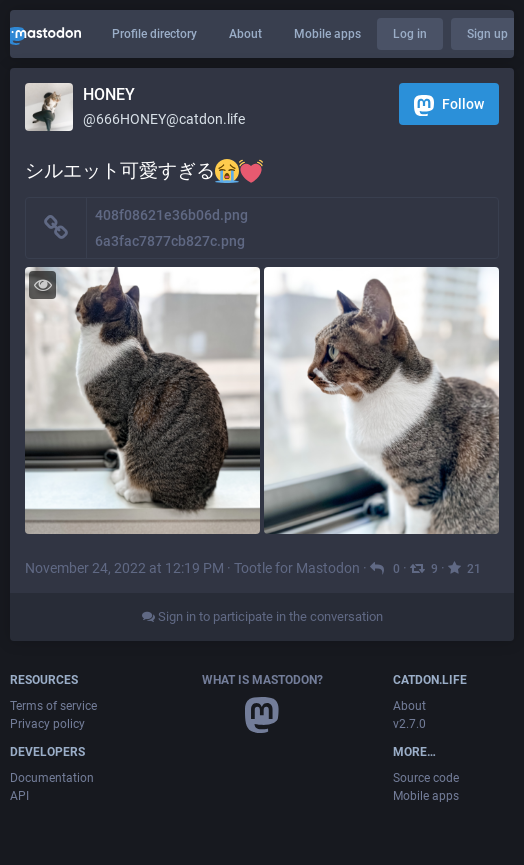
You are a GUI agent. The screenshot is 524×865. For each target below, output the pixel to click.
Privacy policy (47, 724)
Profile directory (154, 34)
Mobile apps (327, 34)
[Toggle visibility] (42, 284)
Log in (410, 34)
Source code (426, 778)
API (19, 796)
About (245, 34)
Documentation (52, 778)
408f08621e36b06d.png (171, 215)
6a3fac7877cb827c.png (170, 241)
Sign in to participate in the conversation (262, 616)
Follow (449, 105)
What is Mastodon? (262, 680)
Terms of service (53, 706)
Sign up (487, 34)
